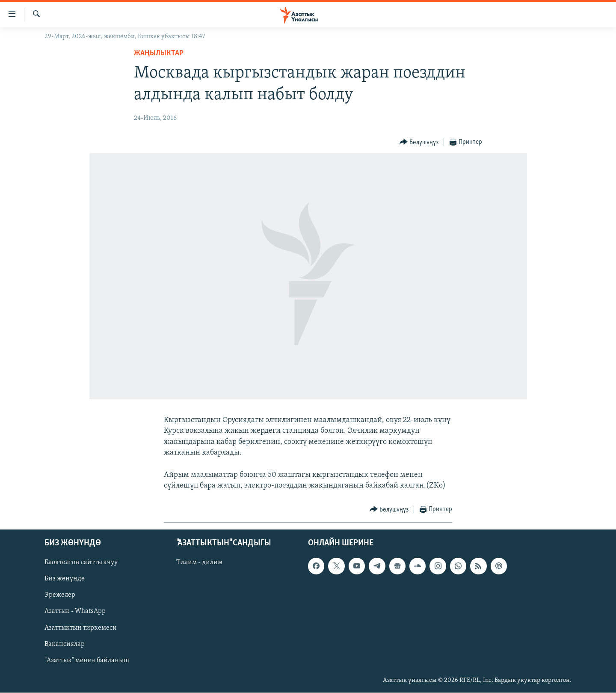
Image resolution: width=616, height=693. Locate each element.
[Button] (419, 142)
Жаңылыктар (159, 53)
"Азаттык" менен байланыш (87, 660)
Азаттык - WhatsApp (75, 612)
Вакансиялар (65, 644)
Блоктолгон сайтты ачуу (81, 563)
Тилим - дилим (199, 563)
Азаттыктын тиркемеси (81, 628)
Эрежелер (60, 595)
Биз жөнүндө (65, 579)
